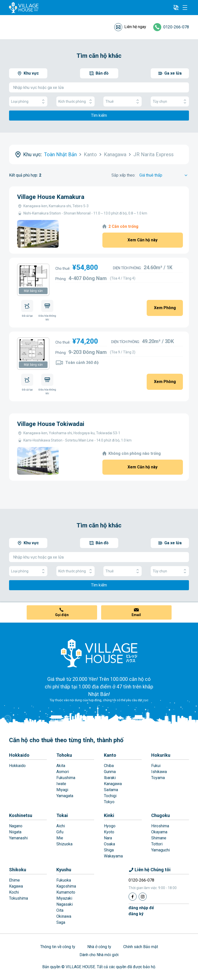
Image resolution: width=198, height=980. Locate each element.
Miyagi (62, 790)
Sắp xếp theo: (123, 175)
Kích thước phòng (75, 102)
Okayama (159, 832)
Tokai (62, 815)
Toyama (158, 778)
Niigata (15, 832)
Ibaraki (110, 778)
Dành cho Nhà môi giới (99, 955)
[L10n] (176, 8)
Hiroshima (160, 826)
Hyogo (110, 826)
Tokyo (109, 802)
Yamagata (65, 796)
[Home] (99, 653)
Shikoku (18, 870)
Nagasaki (65, 904)
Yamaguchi (161, 850)
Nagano (16, 826)
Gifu (60, 832)
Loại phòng (28, 102)
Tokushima (18, 898)
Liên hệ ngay (135, 27)
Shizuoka (64, 844)
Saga (61, 922)
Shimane (159, 838)
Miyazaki (64, 898)
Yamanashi (18, 838)
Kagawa (16, 886)
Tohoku (64, 755)
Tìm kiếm (99, 115)
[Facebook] (133, 897)
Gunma (110, 772)
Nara (108, 838)
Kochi (14, 892)
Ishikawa (159, 772)
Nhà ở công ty (99, 947)
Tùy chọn (170, 102)
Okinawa (64, 916)
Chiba (109, 766)
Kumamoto (66, 892)
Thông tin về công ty (58, 947)
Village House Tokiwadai (51, 424)
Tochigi (110, 796)
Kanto (110, 755)
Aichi (61, 826)
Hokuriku (161, 755)
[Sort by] (164, 175)
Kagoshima (66, 886)
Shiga (109, 850)
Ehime (14, 880)
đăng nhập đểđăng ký (141, 911)
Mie (60, 838)
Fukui (156, 766)
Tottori (157, 844)
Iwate (61, 784)
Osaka (109, 844)
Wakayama (113, 856)
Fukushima (66, 778)
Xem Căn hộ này (143, 240)
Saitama (111, 790)
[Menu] (185, 8)
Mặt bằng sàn (33, 291)
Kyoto (109, 832)
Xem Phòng (165, 308)
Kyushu (64, 870)
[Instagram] (143, 897)
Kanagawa (113, 784)
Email (136, 615)
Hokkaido (19, 755)
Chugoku (161, 815)
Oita (60, 910)
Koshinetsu (21, 815)
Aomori (63, 772)
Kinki (109, 815)
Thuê (123, 102)
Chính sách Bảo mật (141, 947)
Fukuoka (64, 880)
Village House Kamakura (51, 197)
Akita (61, 766)
